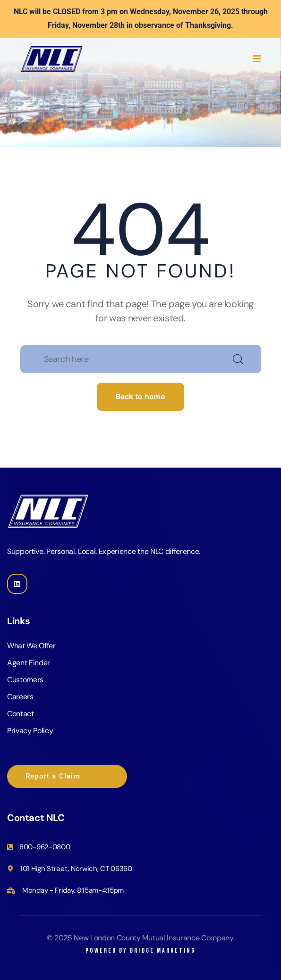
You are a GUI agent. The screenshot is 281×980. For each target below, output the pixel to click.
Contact (21, 714)
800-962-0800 (45, 847)
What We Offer (31, 646)
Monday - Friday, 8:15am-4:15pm (73, 890)
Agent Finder (29, 663)
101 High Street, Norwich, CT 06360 (76, 869)
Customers (25, 680)
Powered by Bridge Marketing (140, 951)
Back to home (140, 397)
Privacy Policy (30, 731)
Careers (20, 697)
